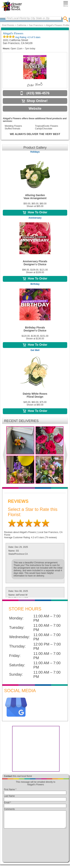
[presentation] (35, 846)
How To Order (35, 212)
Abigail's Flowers (13, 33)
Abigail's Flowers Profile (57, 25)
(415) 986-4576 (38, 93)
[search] (66, 19)
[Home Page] (12, 11)
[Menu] (66, 4)
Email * (7, 803)
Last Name (9, 796)
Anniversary (35, 218)
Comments (9, 809)
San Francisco (36, 25)
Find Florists (8, 25)
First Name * (10, 789)
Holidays (35, 152)
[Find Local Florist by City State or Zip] (33, 18)
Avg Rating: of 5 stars (28, 37)
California (22, 25)
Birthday (35, 284)
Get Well (35, 350)
